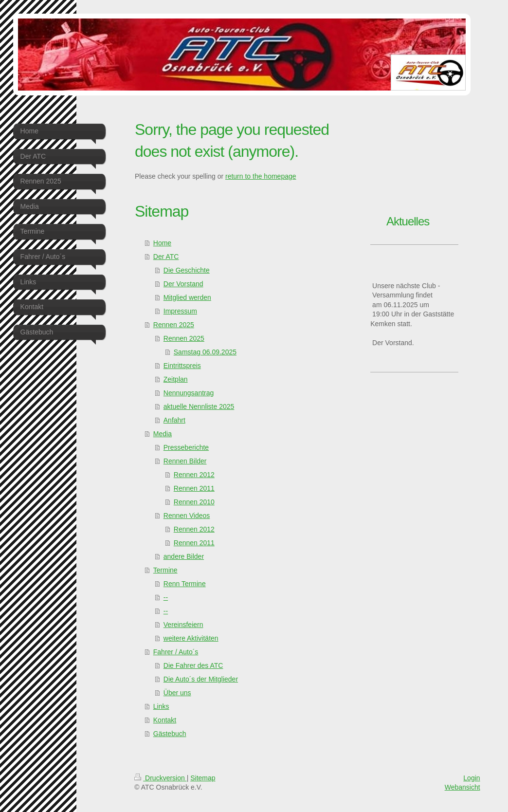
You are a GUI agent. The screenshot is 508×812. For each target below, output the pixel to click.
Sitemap (203, 778)
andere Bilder (184, 556)
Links (161, 706)
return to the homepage (261, 176)
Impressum (180, 311)
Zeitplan (176, 379)
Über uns (177, 693)
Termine (165, 570)
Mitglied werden (187, 297)
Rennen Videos (187, 516)
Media (163, 434)
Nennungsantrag (189, 393)
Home (162, 243)
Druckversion (160, 778)
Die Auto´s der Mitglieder (201, 679)
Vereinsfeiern (183, 625)
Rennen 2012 (194, 475)
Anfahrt (174, 420)
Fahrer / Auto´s (176, 652)
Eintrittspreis (182, 366)
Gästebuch (170, 734)
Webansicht (463, 787)
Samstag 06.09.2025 (205, 352)
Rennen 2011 (194, 488)
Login (472, 778)
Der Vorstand (183, 284)
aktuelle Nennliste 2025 (199, 406)
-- (166, 597)
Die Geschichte (187, 270)
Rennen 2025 (174, 325)
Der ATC (166, 257)
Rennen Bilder (185, 461)
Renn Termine (185, 584)
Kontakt (165, 720)
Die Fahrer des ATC (193, 665)
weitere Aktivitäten (191, 638)
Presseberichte (186, 447)
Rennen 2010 (194, 502)
